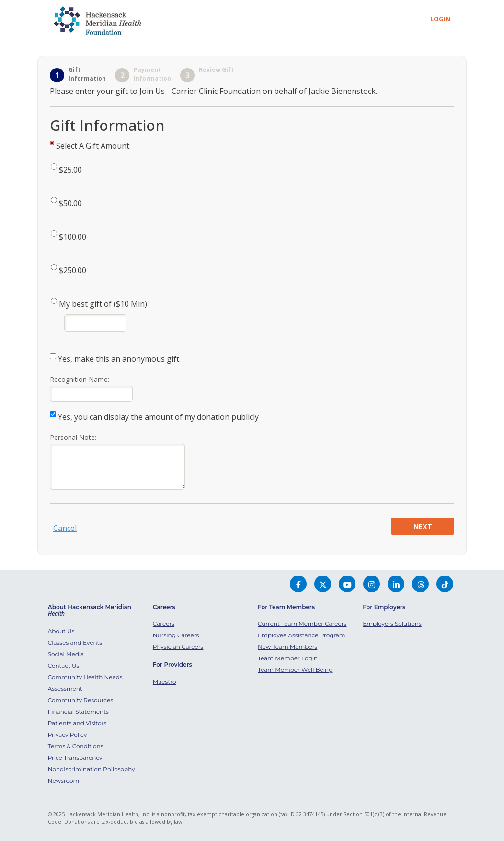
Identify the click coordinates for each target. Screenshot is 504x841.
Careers (164, 624)
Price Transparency (75, 757)
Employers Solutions (392, 624)
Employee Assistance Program (302, 635)
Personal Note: (73, 437)
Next (423, 526)
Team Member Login (288, 658)
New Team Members (287, 647)
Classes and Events (75, 642)
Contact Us (64, 665)
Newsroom (64, 780)
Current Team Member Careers (302, 624)
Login (440, 19)
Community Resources (80, 700)
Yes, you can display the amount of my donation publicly (158, 417)
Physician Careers (178, 647)
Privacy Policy (68, 734)
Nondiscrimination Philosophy (92, 769)
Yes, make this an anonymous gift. (119, 359)
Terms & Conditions (76, 746)
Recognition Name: (80, 379)
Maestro (165, 682)
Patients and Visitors (77, 723)
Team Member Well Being (295, 670)
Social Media (66, 654)
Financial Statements (78, 711)
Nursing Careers (176, 635)
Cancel (65, 528)
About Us (61, 631)
